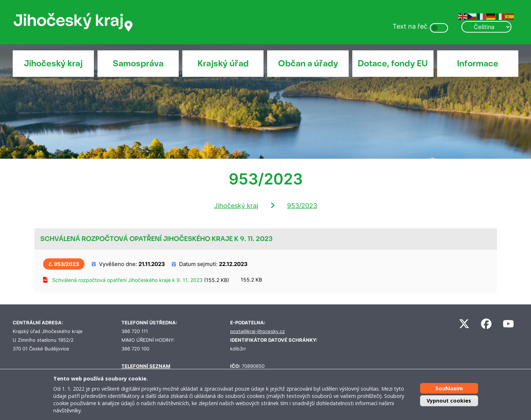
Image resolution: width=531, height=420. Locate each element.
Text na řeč (410, 26)
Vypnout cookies (449, 401)
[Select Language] (486, 27)
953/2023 (302, 206)
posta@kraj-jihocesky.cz (258, 331)
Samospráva (138, 63)
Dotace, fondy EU (393, 63)
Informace (478, 63)
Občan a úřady (308, 63)
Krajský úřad (223, 63)
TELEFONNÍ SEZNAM (146, 366)
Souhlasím (449, 388)
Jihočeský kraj (53, 63)
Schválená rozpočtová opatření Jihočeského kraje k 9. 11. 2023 (127, 280)
